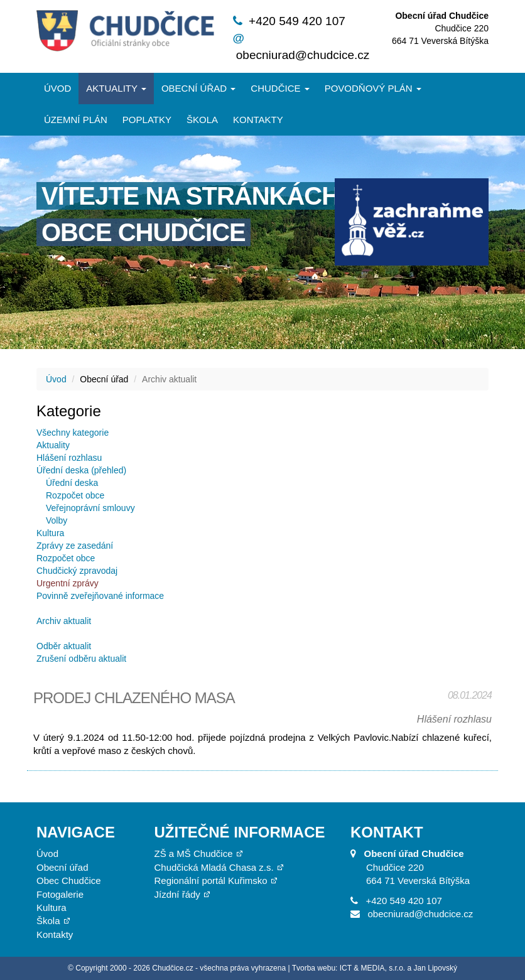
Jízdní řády (177, 894)
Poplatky (147, 120)
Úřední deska (72, 483)
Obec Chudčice (69, 880)
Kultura (50, 533)
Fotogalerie (60, 894)
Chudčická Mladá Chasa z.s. (214, 867)
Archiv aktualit (64, 621)
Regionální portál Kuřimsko (211, 880)
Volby (57, 520)
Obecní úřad (198, 88)
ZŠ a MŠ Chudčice (194, 853)
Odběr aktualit (64, 646)
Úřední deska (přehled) (81, 470)
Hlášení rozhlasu (69, 458)
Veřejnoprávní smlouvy (90, 508)
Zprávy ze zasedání (75, 546)
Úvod (57, 88)
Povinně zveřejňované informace (100, 596)
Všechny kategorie (73, 433)
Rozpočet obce (75, 495)
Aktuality (116, 88)
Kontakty (258, 120)
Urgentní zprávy (68, 583)
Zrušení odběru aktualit (81, 659)
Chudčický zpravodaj (77, 571)
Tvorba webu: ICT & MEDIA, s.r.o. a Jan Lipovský (375, 968)
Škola (202, 120)
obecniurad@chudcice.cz (303, 55)
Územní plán (76, 120)
